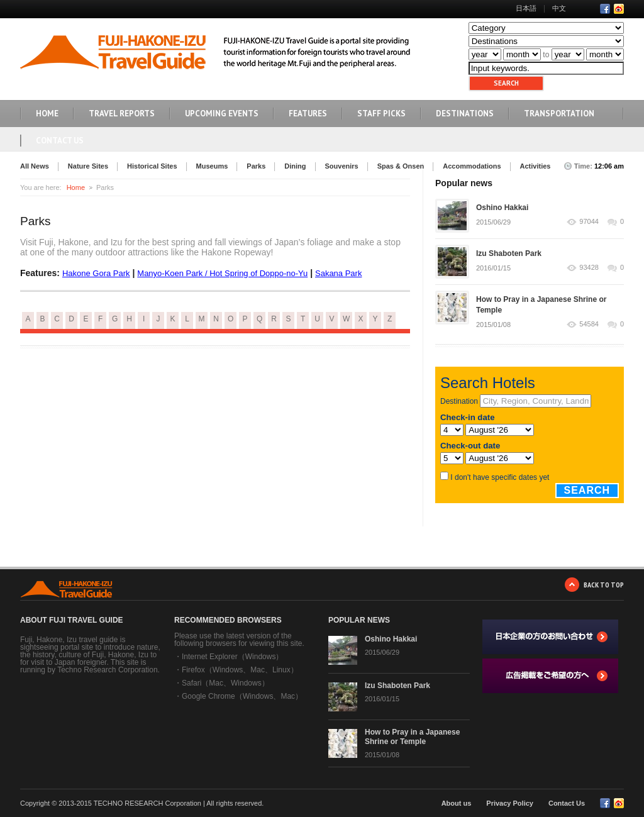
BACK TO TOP (604, 585)
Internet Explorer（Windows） (232, 657)
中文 (559, 8)
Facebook (605, 9)
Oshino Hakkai (502, 208)
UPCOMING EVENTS (222, 114)
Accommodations (472, 166)
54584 (589, 324)
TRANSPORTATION (559, 114)
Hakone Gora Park (96, 273)
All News (35, 166)
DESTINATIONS (465, 114)
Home (76, 187)
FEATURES (308, 114)
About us (457, 803)
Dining (295, 166)
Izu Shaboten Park (509, 253)
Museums (212, 166)
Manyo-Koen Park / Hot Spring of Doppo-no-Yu (222, 273)
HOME (47, 114)
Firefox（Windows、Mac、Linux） (240, 670)
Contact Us (60, 141)
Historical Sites (152, 166)
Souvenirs (342, 166)
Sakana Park (338, 273)
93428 (589, 268)
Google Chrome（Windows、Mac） (242, 696)
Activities (536, 166)
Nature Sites (88, 166)
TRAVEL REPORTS (122, 114)
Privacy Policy (510, 803)
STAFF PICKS (381, 114)
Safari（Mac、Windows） (225, 683)
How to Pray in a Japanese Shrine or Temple (412, 737)
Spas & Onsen (401, 166)
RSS (619, 9)
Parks (256, 166)
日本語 (526, 8)
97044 (589, 222)
